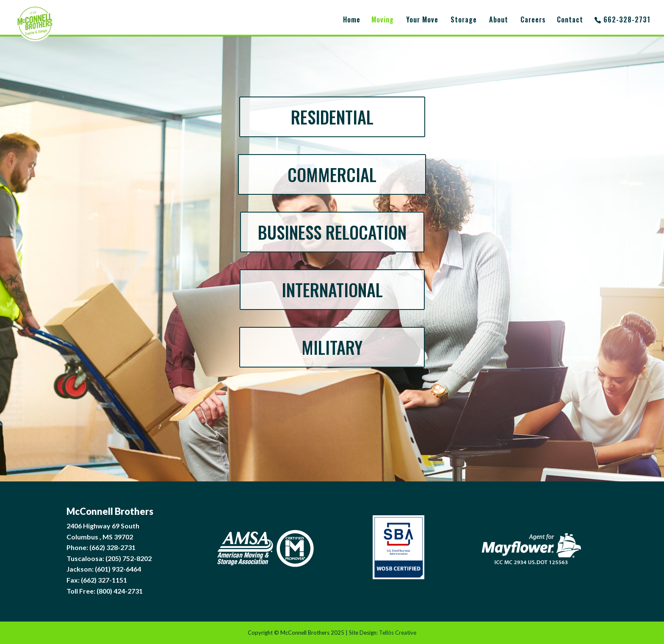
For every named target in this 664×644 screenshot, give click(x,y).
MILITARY (332, 347)
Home (352, 21)
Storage (464, 21)
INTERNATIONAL (332, 290)
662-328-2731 (627, 21)
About (499, 21)
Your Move (422, 21)
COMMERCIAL (332, 174)
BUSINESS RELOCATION (332, 232)
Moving (383, 21)
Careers (533, 21)
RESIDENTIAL (332, 117)
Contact (570, 21)
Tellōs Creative (397, 633)
